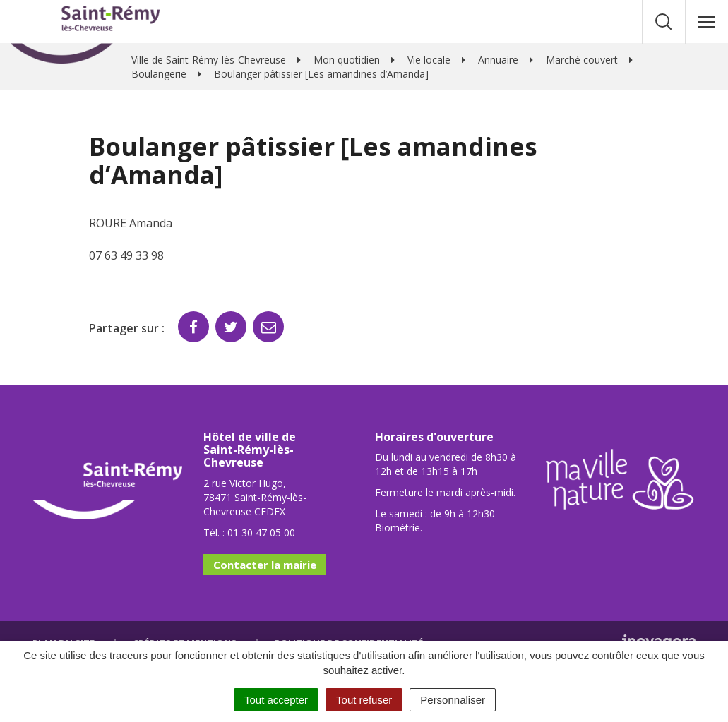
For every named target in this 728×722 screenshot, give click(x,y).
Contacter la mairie (265, 565)
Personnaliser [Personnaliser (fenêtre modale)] (453, 700)
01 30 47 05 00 (261, 533)
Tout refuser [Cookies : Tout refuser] (364, 700)
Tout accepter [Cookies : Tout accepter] (276, 700)
